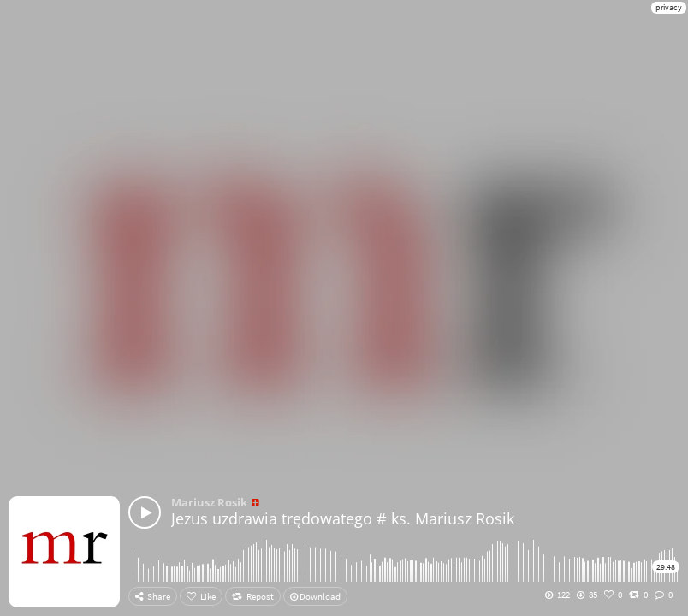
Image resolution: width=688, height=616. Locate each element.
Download (315, 596)
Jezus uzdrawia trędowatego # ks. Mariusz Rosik (343, 518)
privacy (669, 7)
